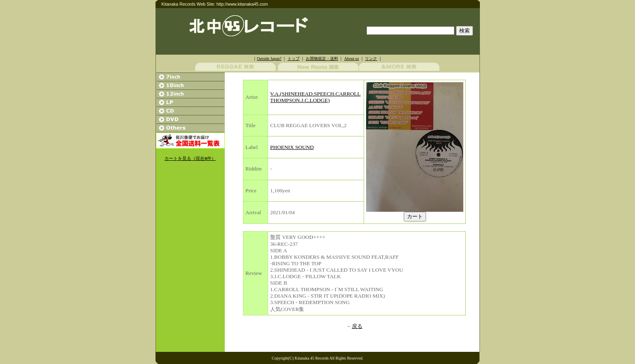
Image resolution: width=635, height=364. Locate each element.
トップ (294, 59)
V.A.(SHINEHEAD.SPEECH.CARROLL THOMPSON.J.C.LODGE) (315, 97)
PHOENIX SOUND (292, 147)
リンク (371, 59)
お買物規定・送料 (322, 59)
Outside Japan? (269, 59)
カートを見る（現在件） (190, 159)
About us (352, 59)
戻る (357, 326)
